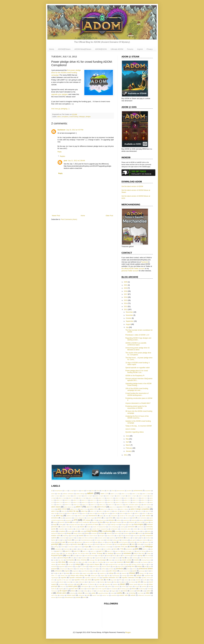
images (86, 547)
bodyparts (132, 522)
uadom (149, 591)
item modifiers (107, 549)
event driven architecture (88, 538)
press (128, 569)
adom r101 (93, 511)
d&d (122, 531)
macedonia (84, 558)
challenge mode (115, 525)
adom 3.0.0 (85, 502)
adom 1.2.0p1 (136, 494)
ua (143, 591)
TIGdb (149, 589)
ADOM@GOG (101, 49)
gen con (102, 542)
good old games (123, 542)
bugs (55, 524)
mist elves (62, 562)
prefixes (104, 569)
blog (101, 522)
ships (115, 582)
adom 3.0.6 (136, 502)
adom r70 (130, 513)
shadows (102, 582)
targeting (61, 589)
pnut (65, 161)
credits (82, 531)
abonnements (121, 491)
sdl (150, 580)
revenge (124, 575)
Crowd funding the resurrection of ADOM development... (137, 394)
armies (110, 518)
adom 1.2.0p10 (147, 494)
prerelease (119, 569)
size (125, 582)
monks (83, 562)
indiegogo (82, 117)
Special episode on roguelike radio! (138, 368)
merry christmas (82, 560)
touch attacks (100, 591)
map (123, 558)
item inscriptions (97, 549)
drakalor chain (56, 536)
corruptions (65, 117)
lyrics (77, 558)
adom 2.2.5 (102, 500)
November (130, 315)
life (104, 556)
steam (122, 584)
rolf (107, 580)
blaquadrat (95, 522)
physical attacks (106, 566)
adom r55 (54, 513)
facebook (120, 538)
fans (134, 538)
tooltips (85, 591)
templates (89, 589)
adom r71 (137, 513)
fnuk (59, 540)
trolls (119, 591)
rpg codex (114, 580)
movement (120, 562)
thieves (134, 589)
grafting (132, 542)
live (120, 556)
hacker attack (77, 544)
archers (99, 518)
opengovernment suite (114, 564)
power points (92, 569)
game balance (143, 540)
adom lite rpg (74, 511)
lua (57, 558)
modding (71, 562)
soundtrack (62, 584)
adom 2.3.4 (144, 500)
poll (146, 566)
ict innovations (71, 547)
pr (99, 569)
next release (62, 564)
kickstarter (127, 553)
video (148, 593)
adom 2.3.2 (127, 500)
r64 (54, 573)
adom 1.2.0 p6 (125, 494)
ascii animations (142, 518)
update (93, 593)
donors (133, 533)
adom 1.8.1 (110, 498)
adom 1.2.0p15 (88, 496)
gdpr (96, 542)
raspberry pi (103, 573)
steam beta (143, 584)
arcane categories (79, 518)
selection (61, 582)
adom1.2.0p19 (82, 516)
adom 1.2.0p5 (72, 498)
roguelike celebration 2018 (130, 578)
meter (110, 560)
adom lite (64, 511)
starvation (107, 584)
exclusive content (102, 538)
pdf (89, 566)
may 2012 (61, 560)
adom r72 (145, 513)
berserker (62, 522)
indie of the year (122, 547)
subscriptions (85, 586)
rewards (139, 575)
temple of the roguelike (100, 589)
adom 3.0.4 (119, 502)
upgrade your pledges (60, 94)
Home (52, 49)
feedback (148, 538)
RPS (120, 580)
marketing (135, 558)
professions (58, 571)
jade (136, 549)
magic (91, 558)
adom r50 (117, 511)
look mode (148, 556)
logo (141, 555)
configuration (114, 529)
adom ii (79, 507)
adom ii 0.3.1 (74, 509)
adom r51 (124, 511)
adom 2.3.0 (119, 500)
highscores (126, 544)
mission (53, 562)
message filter (93, 560)
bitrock (74, 522)
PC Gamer (83, 566)
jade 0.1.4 (68, 551)
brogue (146, 522)
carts (84, 525)
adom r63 (100, 513)
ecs (118, 536)
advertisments (93, 516)
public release (113, 571)
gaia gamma (134, 540)
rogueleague (55, 578)
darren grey (137, 531)
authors (119, 520)
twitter (138, 591)
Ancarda (137, 516)
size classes (132, 582)
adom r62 (92, 513)
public (94, 571)
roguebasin (147, 575)
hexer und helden (107, 544)
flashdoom (61, 130)
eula (78, 538)
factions (128, 538)
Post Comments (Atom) (69, 219)
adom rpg (59, 516)
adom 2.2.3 (85, 500)
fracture (76, 540)
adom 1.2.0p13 (77, 496)
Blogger (107, 522)
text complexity (113, 589)
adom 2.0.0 (127, 498)
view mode (54, 595)
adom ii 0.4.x (104, 509)
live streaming (127, 556)
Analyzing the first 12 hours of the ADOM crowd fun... (137, 417)
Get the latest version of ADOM (132, 186)
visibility (62, 595)
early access (111, 536)
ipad (73, 549)
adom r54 (148, 511)
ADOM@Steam (64, 49)
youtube (78, 597)
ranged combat (86, 573)
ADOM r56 (62, 513)
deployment (55, 533)
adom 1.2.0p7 (82, 498)
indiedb (132, 547)
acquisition (148, 491)
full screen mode (99, 540)
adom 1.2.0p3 (62, 498)
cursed (117, 531)
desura (86, 533)
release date (64, 575)
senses (68, 582)
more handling (99, 562)
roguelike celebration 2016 (92, 578)
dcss (144, 531)
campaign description (75, 525)
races (68, 573)
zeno (84, 597)
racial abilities (76, 573)
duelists (81, 536)
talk (150, 586)
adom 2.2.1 (68, 500)
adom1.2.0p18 (71, 516)
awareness (126, 520)
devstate (102, 533)
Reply (60, 152)
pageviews (62, 566)
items (115, 549)
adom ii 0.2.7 (134, 507)
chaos (130, 525)
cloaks (89, 527)
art (116, 518)
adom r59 (85, 513)
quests (134, 571)
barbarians (149, 520)
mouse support (110, 562)
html (152, 544)
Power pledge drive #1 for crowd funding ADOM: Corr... (137, 372)
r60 (148, 571)
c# (66, 525)
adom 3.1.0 (144, 502)
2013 (126, 306)
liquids (108, 556)
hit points (146, 544)
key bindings (109, 553)
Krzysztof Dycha (57, 555)
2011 (126, 455)
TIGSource (54, 591)
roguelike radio (99, 580)
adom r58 (77, 513)
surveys (137, 586)
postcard (54, 569)
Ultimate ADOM (117, 49)
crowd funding (74, 117)
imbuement (94, 547)
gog (115, 542)
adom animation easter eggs (133, 505)
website (133, 595)
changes (124, 525)
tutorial (125, 591)
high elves (117, 544)
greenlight (55, 544)
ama (107, 516)
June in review (130, 429)
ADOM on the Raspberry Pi (135, 376)
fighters (53, 540)
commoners (131, 527)
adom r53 (140, 511)
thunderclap (142, 589)
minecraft (117, 560)
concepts (87, 529)
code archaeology (113, 527)
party (77, 566)
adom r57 (70, 513)
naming (136, 562)
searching (54, 582)
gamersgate (71, 542)
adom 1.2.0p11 (55, 496)
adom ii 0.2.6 (123, 507)
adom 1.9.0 (119, 498)
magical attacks (99, 558)
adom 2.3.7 (68, 502)
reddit (118, 573)
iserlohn (82, 549)
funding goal (116, 540)
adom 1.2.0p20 (121, 496)
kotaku (149, 553)
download (148, 533)
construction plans (125, 529)
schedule (138, 580)
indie (114, 547)
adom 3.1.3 (68, 505)
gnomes (109, 542)
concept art (79, 529)
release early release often (79, 575)
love (52, 558)
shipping (109, 582)
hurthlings (56, 547)
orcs (145, 564)
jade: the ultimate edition (82, 553)
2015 (126, 300)
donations (126, 533)
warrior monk (96, 595)
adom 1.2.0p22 (143, 496)
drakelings (66, 536)
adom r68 (115, 513)
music (128, 562)
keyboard (119, 553)
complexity (70, 529)
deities (149, 531)
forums (69, 540)
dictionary (109, 533)
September (130, 321)
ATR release (86, 520)
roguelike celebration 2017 (111, 578)
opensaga (126, 564)
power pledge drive (81, 569)
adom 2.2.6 (110, 500)
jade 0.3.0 (110, 551)
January (129, 451)
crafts (76, 531)
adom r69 (122, 513)
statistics (115, 584)
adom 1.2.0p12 (66, 496)
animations (55, 518)
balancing (134, 520)
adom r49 (109, 511)
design (69, 533)
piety (114, 566)
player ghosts (121, 566)
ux (126, 593)
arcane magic (90, 518)
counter (70, 531)
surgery (130, 586)
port (150, 566)
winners (53, 597)
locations (135, 556)
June (128, 436)
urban (112, 593)
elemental (128, 536)
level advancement (90, 556)
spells (78, 584)
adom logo (85, 511)
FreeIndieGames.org (87, 540)
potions (72, 569)
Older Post (109, 216)
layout (75, 556)
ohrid (85, 564)
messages (103, 560)
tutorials (132, 591)
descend (62, 533)
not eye (71, 564)
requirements (116, 575)
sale (132, 580)
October (129, 318)
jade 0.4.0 (118, 551)
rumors (126, 580)
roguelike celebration (76, 578)
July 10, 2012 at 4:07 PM (75, 130)
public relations (102, 571)
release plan (94, 575)
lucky (72, 558)
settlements (81, 582)
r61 (152, 571)
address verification (68, 494)
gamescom (80, 542)
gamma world (89, 542)
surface (124, 586)
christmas (74, 527)
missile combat (127, 560)
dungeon (102, 536)
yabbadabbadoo (69, 597)
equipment (71, 538)
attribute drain (102, 520)
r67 (63, 573)
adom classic (56, 507)
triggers (114, 591)
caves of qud (104, 525)
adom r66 (107, 513)
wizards (60, 597)
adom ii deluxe (124, 509)
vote (88, 595)
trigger (108, 591)
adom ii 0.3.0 (62, 509)
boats (125, 522)
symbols (144, 586)
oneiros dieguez (94, 564)
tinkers (73, 591)
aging (102, 516)
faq (138, 538)
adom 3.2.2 (85, 505)
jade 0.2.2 (93, 551)
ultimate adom (61, 593)
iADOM (63, 547)
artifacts (121, 518)
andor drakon (146, 516)
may (54, 560)
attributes (111, 520)
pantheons (70, 566)
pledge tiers (131, 566)
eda (122, 536)
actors (53, 494)
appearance (68, 518)
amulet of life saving (126, 516)
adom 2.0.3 (144, 498)
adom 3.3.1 (103, 505)
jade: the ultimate (67, 553)
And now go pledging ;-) (60, 109)
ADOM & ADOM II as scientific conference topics (136, 344)
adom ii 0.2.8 (144, 507)
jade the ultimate (141, 551)
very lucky (141, 593)
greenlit (64, 544)
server (74, 582)
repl (108, 575)
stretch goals (73, 586)
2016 (126, 297)
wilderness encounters (144, 595)
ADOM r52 (132, 511)
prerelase (111, 569)
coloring (123, 527)
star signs (100, 584)
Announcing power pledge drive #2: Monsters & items (138, 349)
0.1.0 (66, 491)
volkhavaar (81, 595)
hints (133, 544)
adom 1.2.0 (104, 494)
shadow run (94, 582)
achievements (138, 491)
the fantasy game (125, 589)
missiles (136, 560)
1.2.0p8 (72, 491)
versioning (132, 593)
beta (68, 522)
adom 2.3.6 (59, 502)
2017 (126, 294)
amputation (114, 516)
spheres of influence (88, 584)
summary (117, 586)
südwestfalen (101, 586)
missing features (146, 560)
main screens (109, 558)
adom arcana (147, 505)
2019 (126, 288)
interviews (67, 549)
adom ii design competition (140, 509)
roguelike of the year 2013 (83, 580)
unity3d (87, 593)
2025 (126, 282)
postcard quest (63, 569)
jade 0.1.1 (145, 549)
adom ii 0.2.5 (113, 507)
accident (129, 491)
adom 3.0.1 (93, 502)
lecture (80, 556)
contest (142, 529)
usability (119, 593)
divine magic (118, 533)
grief (69, 544)
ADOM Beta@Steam (83, 49)
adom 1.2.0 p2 (115, 494)
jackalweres (129, 549)
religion (103, 575)
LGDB (99, 556)
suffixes (110, 586)
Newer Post (56, 216)
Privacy (150, 49)
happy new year (88, 544)
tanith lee (54, 589)
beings (55, 522)
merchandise (70, 560)
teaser (82, 589)
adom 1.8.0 (101, 498)
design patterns (78, 533)
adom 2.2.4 (93, 500)
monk (77, 562)
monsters (90, 562)
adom (59, 117)
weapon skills (124, 595)
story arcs (63, 586)
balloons (142, 520)
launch (68, 555)
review (131, 575)
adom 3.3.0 (94, 505)
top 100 (92, 591)
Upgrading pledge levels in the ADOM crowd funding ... (138, 384)
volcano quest (71, 595)
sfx (88, 582)
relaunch (124, 573)
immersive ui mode (105, 547)
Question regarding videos (135, 432)
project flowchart (85, 571)
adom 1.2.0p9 (92, 498)
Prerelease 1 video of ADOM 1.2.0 (137, 335)
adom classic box (69, 507)
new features (144, 562)
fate (142, 538)
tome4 (79, 591)
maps (128, 558)
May (127, 439)
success (93, 586)
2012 (126, 309)
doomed (140, 533)
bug (152, 522)
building (61, 525)
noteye (78, 564)
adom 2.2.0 (59, 500)
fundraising (125, 540)
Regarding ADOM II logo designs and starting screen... (138, 339)
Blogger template (117, 522)
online (104, 564)
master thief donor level (146, 558)
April (128, 442)
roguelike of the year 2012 (64, 580)
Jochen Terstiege (97, 553)
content (135, 529)
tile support (63, 591)
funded (108, 540)
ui (52, 593)
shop (120, 582)
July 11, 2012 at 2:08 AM (76, 161)
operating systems (136, 564)
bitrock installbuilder (84, 522)
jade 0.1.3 (59, 551)
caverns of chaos (93, 524)
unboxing (73, 593)
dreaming (74, 536)
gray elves (140, 542)
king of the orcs (139, 553)
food (64, 540)
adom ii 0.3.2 (84, 509)
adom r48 (101, 511)
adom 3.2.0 (77, 505)
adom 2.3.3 (136, 500)
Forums (130, 49)
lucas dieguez (64, 558)
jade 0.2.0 (77, 551)
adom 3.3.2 (111, 505)
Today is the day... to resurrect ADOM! (139, 426)
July (127, 327)
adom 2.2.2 (76, 500)
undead (80, 593)
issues (88, 549)
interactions (58, 549)
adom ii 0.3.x (94, 509)
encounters (136, 536)
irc (77, 549)
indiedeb (140, 547)
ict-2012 (79, 547)
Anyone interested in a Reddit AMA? (138, 403)
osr (150, 564)
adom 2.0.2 (136, 498)
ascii (134, 518)
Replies (62, 156)
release (132, 573)
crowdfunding (107, 531)
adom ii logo (55, 511)
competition (61, 529)
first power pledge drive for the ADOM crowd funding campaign (66, 73)
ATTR (95, 520)
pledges (88, 117)
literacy (114, 556)
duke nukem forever (92, 536)
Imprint (140, 49)
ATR (75, 520)
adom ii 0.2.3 (90, 507)
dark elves (129, 531)
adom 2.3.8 (76, 502)
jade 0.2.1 (86, 551)
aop (62, 518)
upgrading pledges (103, 593)
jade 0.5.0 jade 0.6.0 (129, 551)
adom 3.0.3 (110, 502)
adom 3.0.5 (127, 502)
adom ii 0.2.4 (101, 507)
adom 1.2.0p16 (99, 496)
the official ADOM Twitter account (133, 269)
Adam (59, 494)
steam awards (134, 584)
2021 (126, 285)
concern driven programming (100, 529)
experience (112, 538)
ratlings (111, 573)
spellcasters (71, 584)
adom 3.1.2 (59, 505)
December (130, 312)
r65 (58, 573)
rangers (95, 573)
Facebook (144, 262)
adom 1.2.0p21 (132, 496)
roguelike (63, 578)
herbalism (98, 544)
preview (134, 569)
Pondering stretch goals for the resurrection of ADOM (136, 407)
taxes (67, 589)
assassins (69, 520)
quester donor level (125, 571)
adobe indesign (80, 494)
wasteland (114, 595)
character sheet (65, 527)
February (129, 448)
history (139, 544)
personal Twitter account (130, 271)
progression (75, 571)
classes (82, 527)
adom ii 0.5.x (114, 509)
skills (139, 582)
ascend (128, 518)
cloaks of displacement (99, 527)
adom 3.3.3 (120, 505)
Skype (145, 582)
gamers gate (61, 542)
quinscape (142, 571)
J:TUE (121, 549)
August (128, 324)
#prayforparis (59, 491)
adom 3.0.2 (102, 502)
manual (117, 558)
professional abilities (146, 569)
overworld (54, 566)
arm (105, 518)
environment (63, 538)
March (128, 445)
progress (67, 571)
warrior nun (105, 595)
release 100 (143, 573)
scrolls (145, 580)
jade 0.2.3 (102, 551)
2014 (126, 303)
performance (96, 566)
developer (94, 533)
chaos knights (138, 524)
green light (148, 542)
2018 (126, 291)
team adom (75, 589)
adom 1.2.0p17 (110, 496)
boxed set (139, 522)
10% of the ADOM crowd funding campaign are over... (137, 389)
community (141, 527)
